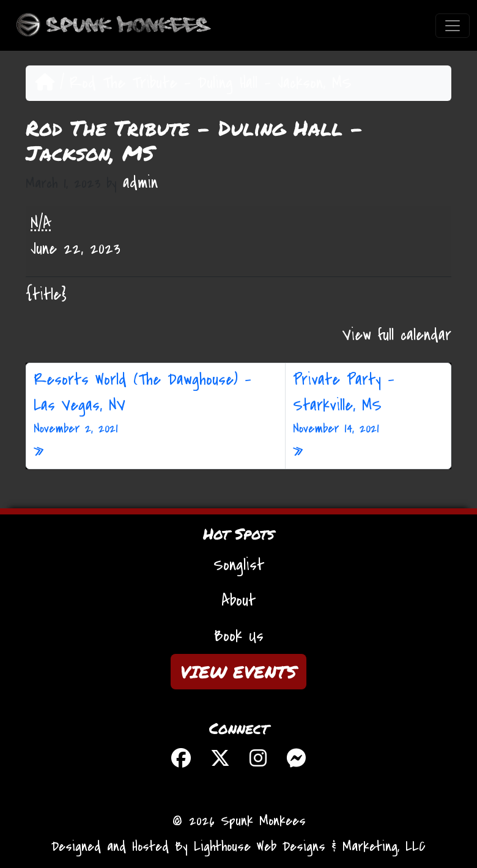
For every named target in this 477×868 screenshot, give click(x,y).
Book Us (239, 636)
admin (140, 183)
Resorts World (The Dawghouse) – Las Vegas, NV (156, 404)
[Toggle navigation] (453, 26)
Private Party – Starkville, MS (368, 404)
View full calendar (397, 335)
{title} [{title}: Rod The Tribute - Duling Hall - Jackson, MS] (46, 295)
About (239, 601)
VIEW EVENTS (239, 672)
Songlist (239, 565)
